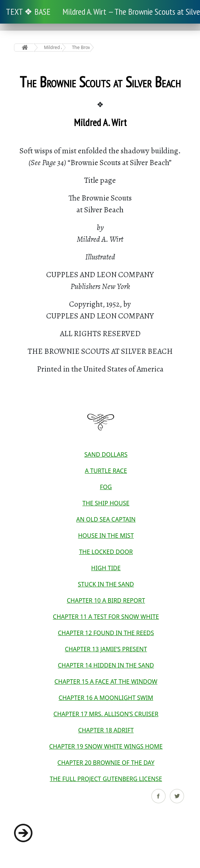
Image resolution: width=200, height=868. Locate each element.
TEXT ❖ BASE (28, 12)
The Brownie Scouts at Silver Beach (81, 47)
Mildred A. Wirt (53, 47)
